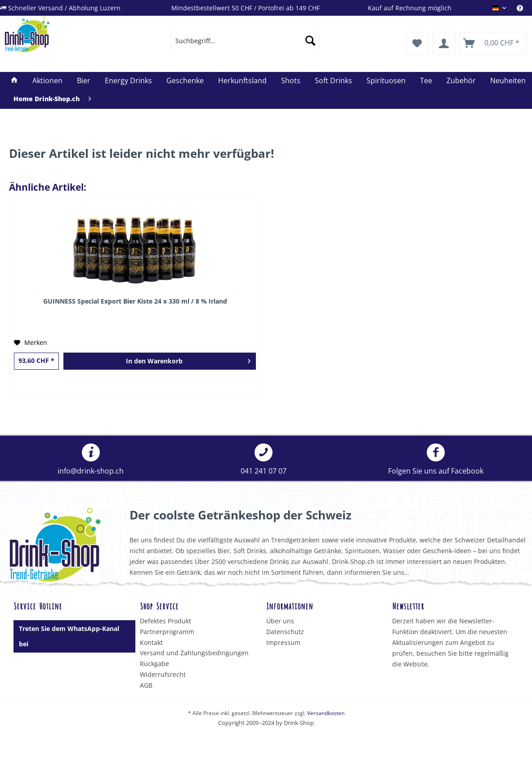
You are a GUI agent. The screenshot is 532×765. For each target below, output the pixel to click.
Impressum (283, 642)
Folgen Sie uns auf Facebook (436, 460)
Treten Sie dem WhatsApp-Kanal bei (69, 636)
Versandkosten (326, 713)
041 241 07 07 (264, 460)
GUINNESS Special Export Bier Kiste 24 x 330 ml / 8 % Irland (135, 301)
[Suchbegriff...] (245, 40)
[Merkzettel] (417, 43)
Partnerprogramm (167, 632)
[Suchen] (310, 40)
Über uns (280, 621)
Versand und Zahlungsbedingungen (194, 653)
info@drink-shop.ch (91, 460)
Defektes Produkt (165, 621)
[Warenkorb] (493, 43)
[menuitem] (524, 8)
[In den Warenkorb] (160, 361)
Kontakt (151, 642)
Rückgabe (154, 664)
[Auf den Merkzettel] (31, 343)
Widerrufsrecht (163, 674)
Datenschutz (285, 632)
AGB (146, 685)
